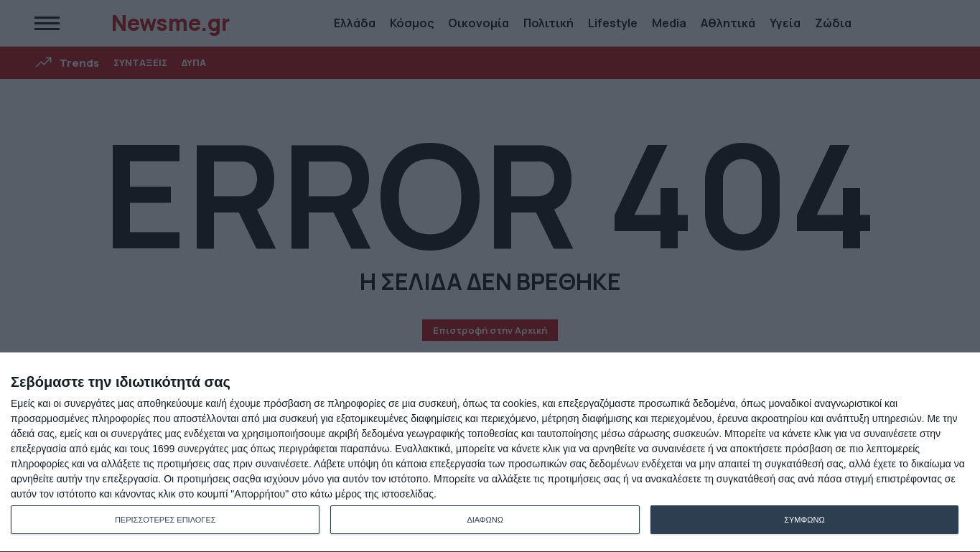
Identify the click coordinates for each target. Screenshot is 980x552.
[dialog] (490, 453)
